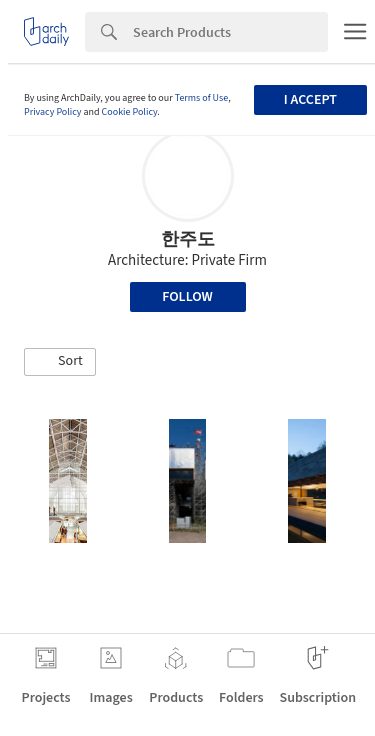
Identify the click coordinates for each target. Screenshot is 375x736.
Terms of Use (202, 98)
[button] (60, 362)
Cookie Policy (130, 112)
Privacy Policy (53, 112)
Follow (187, 297)
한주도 (188, 239)
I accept (310, 100)
